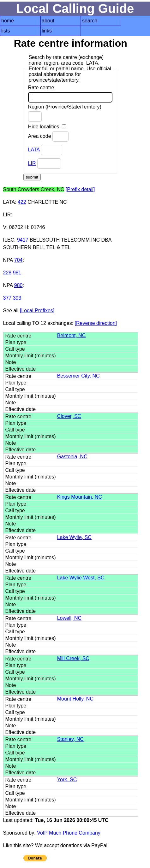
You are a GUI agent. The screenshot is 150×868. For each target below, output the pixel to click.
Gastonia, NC (72, 457)
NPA (8, 260)
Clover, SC (69, 416)
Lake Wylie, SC (74, 537)
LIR (32, 163)
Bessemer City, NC (78, 376)
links (47, 31)
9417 (23, 240)
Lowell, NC (69, 618)
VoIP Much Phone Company (69, 833)
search (90, 21)
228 (7, 273)
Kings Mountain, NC (80, 497)
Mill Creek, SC (73, 658)
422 (22, 202)
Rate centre (70, 94)
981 (17, 273)
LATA (34, 150)
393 (17, 298)
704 (18, 260)
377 (7, 298)
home (8, 21)
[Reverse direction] (96, 323)
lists (6, 31)
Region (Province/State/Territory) (65, 113)
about (48, 21)
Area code (48, 136)
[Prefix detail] (80, 189)
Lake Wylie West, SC (81, 578)
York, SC (67, 780)
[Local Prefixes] (37, 311)
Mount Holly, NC (75, 699)
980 (18, 285)
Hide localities (47, 127)
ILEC (9, 240)
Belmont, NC (72, 335)
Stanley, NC (70, 739)
